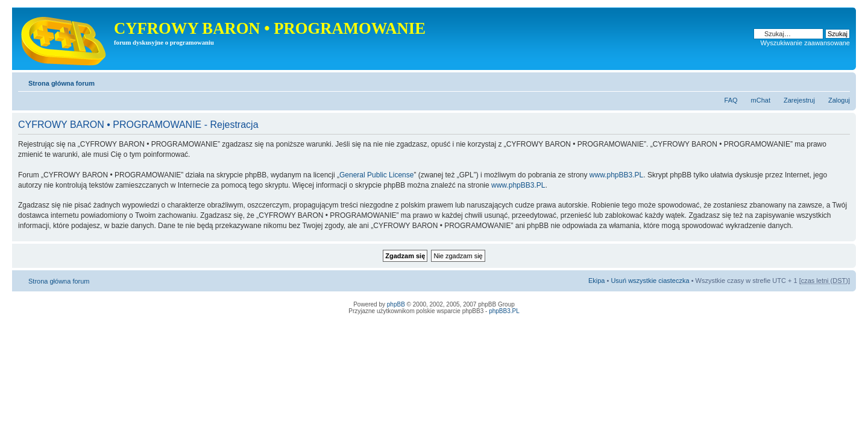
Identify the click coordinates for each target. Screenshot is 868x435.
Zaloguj (839, 100)
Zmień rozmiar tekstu (841, 81)
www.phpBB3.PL (616, 175)
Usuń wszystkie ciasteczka (650, 281)
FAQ (731, 100)
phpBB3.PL (504, 311)
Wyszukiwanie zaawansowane (805, 43)
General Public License (376, 175)
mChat (761, 100)
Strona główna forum (61, 83)
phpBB (396, 304)
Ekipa (597, 281)
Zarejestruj (799, 100)
